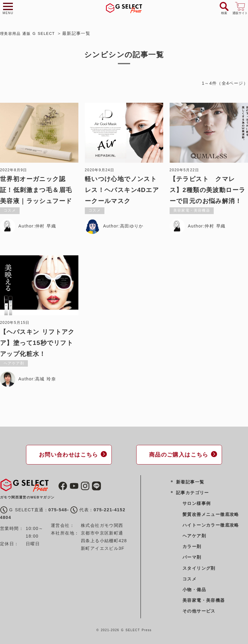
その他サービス (199, 610)
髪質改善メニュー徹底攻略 (211, 513)
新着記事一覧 (190, 481)
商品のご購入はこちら (176, 454)
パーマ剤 (192, 556)
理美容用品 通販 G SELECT (31, 33)
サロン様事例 (197, 502)
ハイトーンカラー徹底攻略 (211, 524)
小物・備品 (194, 589)
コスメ (190, 578)
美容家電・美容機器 (204, 599)
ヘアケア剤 (194, 535)
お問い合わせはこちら (66, 454)
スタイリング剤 (199, 567)
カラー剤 (192, 546)
